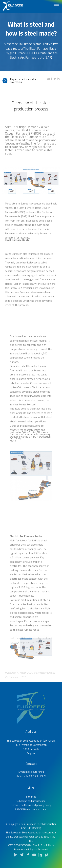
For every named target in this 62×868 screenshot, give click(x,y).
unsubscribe (39, 808)
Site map (31, 804)
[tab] (25, 81)
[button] (25, 81)
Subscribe (22, 808)
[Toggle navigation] (57, 5)
